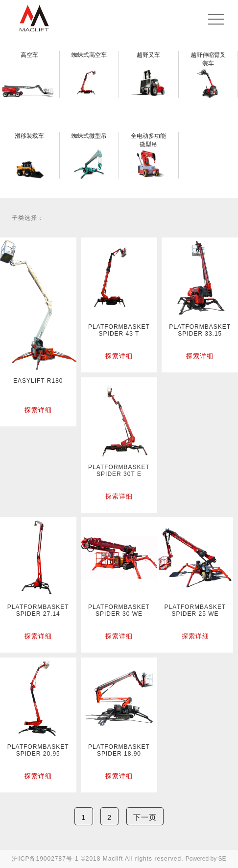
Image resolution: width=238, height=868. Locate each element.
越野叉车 (148, 55)
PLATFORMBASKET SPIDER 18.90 (119, 750)
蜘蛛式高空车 (89, 55)
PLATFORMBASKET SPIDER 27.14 (38, 610)
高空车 (29, 55)
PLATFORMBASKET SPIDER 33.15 (200, 330)
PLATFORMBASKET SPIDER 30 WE (119, 610)
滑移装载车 (29, 136)
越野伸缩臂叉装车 (208, 59)
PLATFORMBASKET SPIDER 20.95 (38, 750)
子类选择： (28, 218)
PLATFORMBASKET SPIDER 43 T (119, 330)
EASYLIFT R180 (38, 381)
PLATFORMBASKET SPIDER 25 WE (195, 610)
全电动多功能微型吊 (148, 140)
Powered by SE (206, 859)
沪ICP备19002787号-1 (45, 859)
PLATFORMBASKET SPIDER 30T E (119, 471)
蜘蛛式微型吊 (89, 136)
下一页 (145, 817)
